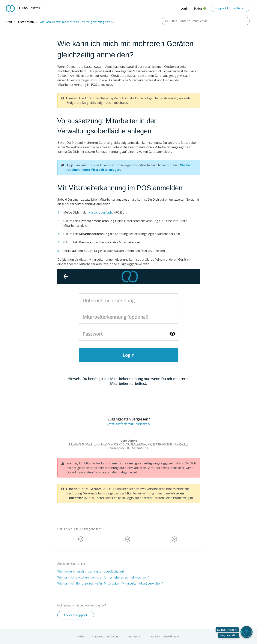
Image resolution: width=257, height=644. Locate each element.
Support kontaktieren (230, 8)
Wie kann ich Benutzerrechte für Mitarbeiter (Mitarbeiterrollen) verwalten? (110, 583)
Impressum (135, 636)
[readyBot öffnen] (247, 632)
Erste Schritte (26, 22)
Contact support (76, 615)
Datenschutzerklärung (106, 636)
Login (185, 8)
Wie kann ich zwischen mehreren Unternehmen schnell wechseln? (103, 577)
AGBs (81, 636)
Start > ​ (11, 22)
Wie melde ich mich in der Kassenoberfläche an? (91, 571)
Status (200, 9)
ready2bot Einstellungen (165, 636)
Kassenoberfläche (101, 212)
